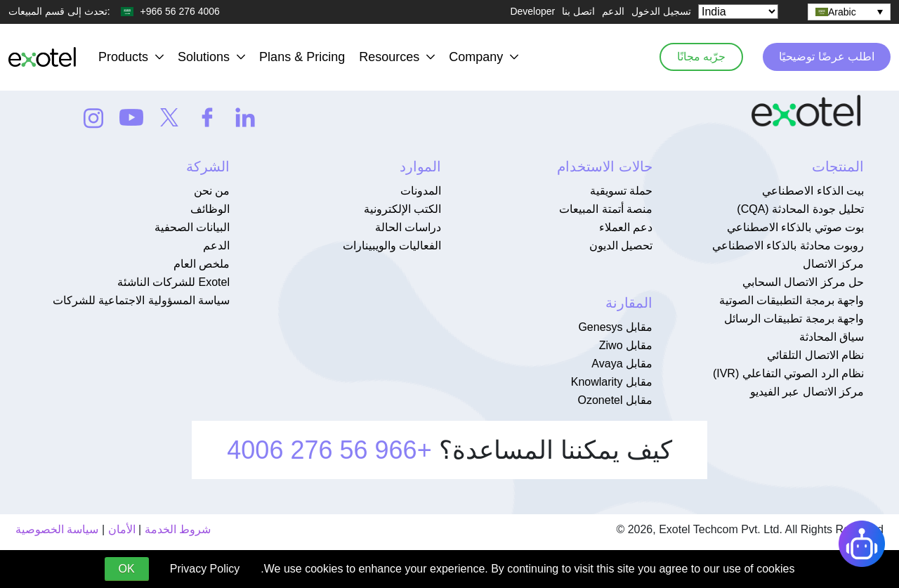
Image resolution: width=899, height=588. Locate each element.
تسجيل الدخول (661, 11)
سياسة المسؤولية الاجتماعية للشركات (141, 300)
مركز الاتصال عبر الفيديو (807, 392)
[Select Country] (738, 12)
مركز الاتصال (833, 264)
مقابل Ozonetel (616, 400)
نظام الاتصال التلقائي (815, 355)
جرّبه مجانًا (697, 57)
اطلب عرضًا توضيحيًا (825, 57)
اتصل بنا (578, 11)
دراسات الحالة (408, 227)
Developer (532, 11)
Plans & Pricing (302, 57)
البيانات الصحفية (192, 227)
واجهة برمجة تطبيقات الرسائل (794, 319)
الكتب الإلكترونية (402, 209)
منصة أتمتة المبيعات (606, 209)
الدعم (613, 11)
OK (127, 569)
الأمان (122, 529)
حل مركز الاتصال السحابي (803, 282)
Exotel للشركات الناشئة (173, 282)
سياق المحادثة (832, 337)
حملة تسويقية (621, 191)
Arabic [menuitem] (842, 12)
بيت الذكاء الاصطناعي (813, 191)
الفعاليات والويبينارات (392, 246)
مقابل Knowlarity (612, 382)
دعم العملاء (626, 227)
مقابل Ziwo (626, 345)
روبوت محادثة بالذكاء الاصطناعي (788, 246)
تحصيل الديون (621, 246)
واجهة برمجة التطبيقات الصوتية (792, 300)
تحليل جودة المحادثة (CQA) (800, 209)
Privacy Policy (205, 569)
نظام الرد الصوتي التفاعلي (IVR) (788, 373)
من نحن (212, 191)
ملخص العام (202, 264)
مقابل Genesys (615, 327)
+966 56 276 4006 (329, 450)
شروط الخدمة (178, 529)
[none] (849, 12)
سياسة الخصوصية (57, 529)
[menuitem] (849, 12)
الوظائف (210, 209)
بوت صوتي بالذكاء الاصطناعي (795, 227)
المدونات (421, 191)
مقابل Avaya (622, 364)
